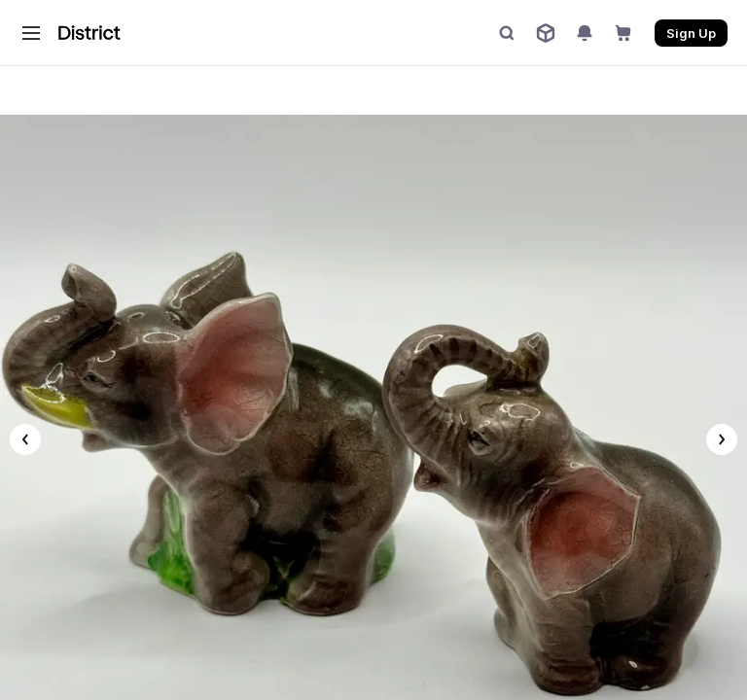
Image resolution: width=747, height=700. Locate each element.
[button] (31, 33)
